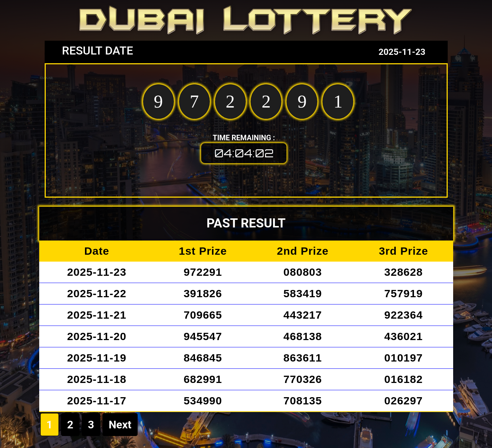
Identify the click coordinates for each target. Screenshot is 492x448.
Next (120, 425)
